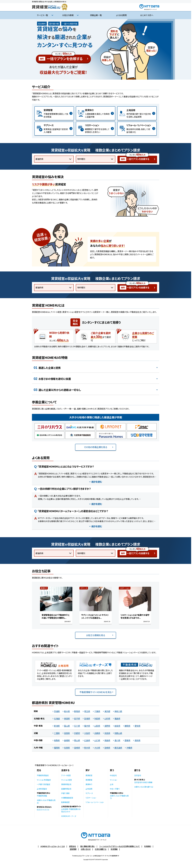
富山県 (67, 726)
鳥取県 (57, 740)
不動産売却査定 (43, 775)
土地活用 (89, 789)
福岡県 (57, 748)
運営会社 (72, 846)
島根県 (67, 740)
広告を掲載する (101, 849)
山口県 (97, 740)
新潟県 (57, 726)
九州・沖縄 (38, 748)
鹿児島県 (118, 748)
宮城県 (87, 718)
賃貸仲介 (89, 784)
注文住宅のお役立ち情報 (143, 782)
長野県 (107, 726)
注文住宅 (138, 775)
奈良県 (107, 733)
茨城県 (57, 711)
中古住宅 (113, 775)
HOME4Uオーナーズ (69, 816)
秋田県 (97, 718)
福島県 (117, 718)
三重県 (57, 733)
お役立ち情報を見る (96, 635)
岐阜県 (117, 726)
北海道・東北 (39, 718)
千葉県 (97, 711)
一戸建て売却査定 (43, 784)
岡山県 (77, 740)
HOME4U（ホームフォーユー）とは (52, 846)
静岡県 (127, 726)
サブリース (89, 793)
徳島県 (107, 740)
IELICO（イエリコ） (43, 810)
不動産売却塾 (42, 796)
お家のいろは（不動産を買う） (119, 797)
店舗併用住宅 (66, 789)
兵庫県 (97, 733)
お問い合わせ (86, 849)
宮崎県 (107, 748)
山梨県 (97, 726)
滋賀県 (67, 733)
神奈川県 (118, 711)
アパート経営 (66, 775)
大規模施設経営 (67, 798)
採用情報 (114, 849)
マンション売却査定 (44, 780)
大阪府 (87, 733)
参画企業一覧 (96, 15)
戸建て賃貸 (65, 793)
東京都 (107, 711)
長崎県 (77, 748)
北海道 (57, 718)
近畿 (36, 733)
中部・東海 (38, 726)
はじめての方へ (147, 15)
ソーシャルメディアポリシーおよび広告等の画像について (120, 846)
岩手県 (77, 718)
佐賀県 (67, 748)
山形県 (107, 718)
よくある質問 (121, 15)
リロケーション (91, 798)
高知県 (138, 740)
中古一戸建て (115, 789)
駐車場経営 (65, 802)
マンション (113, 780)
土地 (112, 784)
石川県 (77, 726)
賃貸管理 (89, 780)
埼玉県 (87, 711)
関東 (36, 711)
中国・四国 (38, 740)
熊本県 (87, 748)
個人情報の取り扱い (88, 846)
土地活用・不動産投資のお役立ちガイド (71, 810)
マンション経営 (66, 780)
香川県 (117, 740)
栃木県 (67, 711)
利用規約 (148, 846)
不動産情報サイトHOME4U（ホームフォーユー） (54, 765)
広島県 (87, 740)
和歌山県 (118, 733)
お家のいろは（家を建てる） (144, 787)
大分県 (97, 748)
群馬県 (77, 711)
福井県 (87, 726)
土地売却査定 (42, 789)
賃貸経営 (89, 775)
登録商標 (73, 849)
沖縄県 (129, 748)
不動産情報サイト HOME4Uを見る (96, 692)
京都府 (77, 733)
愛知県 (138, 726)
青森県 (67, 718)
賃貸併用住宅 (66, 784)
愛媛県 (127, 740)
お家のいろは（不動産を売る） (46, 801)
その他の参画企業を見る (96, 447)
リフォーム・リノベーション (95, 802)
